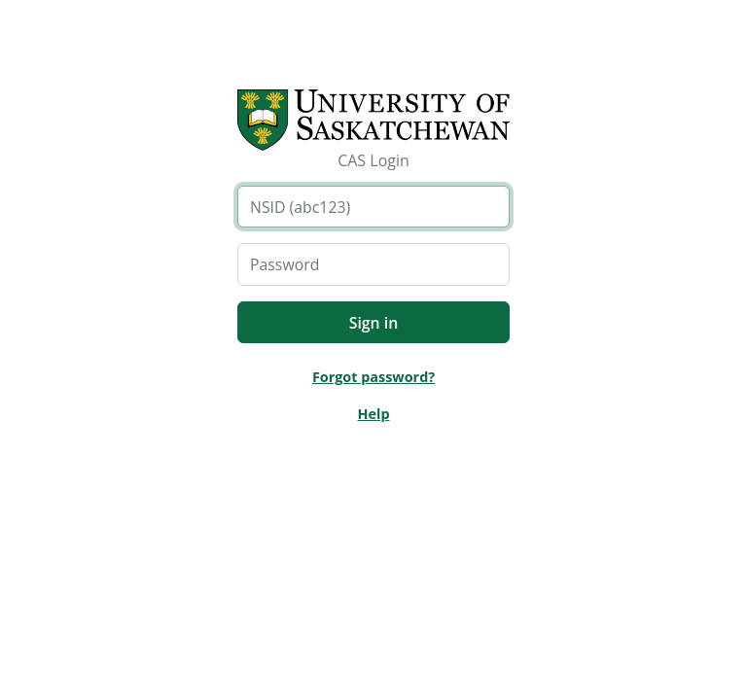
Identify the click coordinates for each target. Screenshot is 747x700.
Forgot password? (373, 377)
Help (373, 414)
